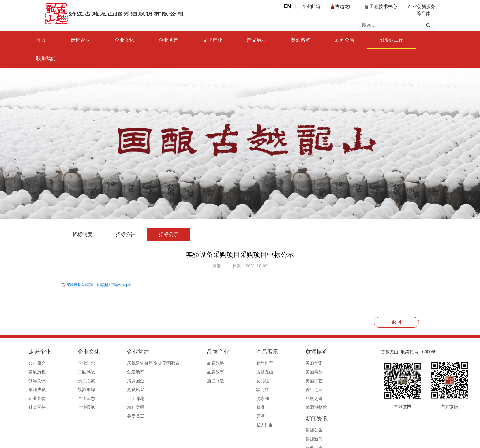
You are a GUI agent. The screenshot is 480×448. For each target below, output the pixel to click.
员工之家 (84, 381)
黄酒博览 (301, 40)
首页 (41, 40)
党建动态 (125, 372)
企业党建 (168, 40)
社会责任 (43, 407)
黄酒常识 (278, 363)
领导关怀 (43, 381)
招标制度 (82, 234)
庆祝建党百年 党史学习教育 (143, 363)
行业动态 (319, 381)
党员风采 (125, 390)
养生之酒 (278, 390)
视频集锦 (84, 390)
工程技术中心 (381, 6)
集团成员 (43, 390)
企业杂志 (84, 398)
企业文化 (124, 40)
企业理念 (84, 363)
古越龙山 (342, 6)
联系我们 (46, 58)
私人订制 (237, 425)
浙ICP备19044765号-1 (264, 441)
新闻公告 (345, 40)
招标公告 (126, 234)
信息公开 (319, 407)
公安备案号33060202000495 (315, 441)
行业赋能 (319, 390)
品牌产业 (212, 40)
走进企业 (80, 40)
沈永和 (235, 398)
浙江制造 (197, 381)
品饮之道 (278, 398)
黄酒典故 (278, 372)
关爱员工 (125, 416)
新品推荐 (237, 363)
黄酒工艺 (278, 381)
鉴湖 (233, 407)
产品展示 (257, 40)
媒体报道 (319, 398)
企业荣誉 (43, 398)
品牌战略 (197, 363)
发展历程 (43, 372)
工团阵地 (125, 398)
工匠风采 (84, 372)
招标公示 (169, 234)
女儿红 (235, 381)
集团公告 (319, 363)
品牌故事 (197, 372)
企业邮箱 (311, 6)
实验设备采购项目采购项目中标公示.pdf (99, 285)
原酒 (233, 416)
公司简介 (43, 363)
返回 (396, 322)
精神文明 (125, 407)
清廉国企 (125, 381)
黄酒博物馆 (280, 407)
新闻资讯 (321, 352)
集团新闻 (319, 372)
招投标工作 (391, 40)
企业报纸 (84, 407)
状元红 (235, 390)
